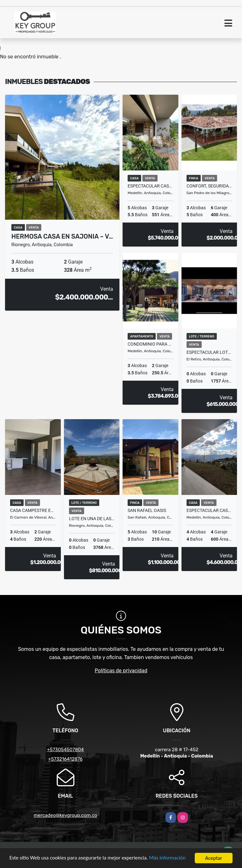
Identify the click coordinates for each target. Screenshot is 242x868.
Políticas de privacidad (121, 671)
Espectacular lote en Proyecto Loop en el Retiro (209, 352)
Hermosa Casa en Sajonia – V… (62, 236)
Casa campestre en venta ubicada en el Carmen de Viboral (33, 510)
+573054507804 (65, 750)
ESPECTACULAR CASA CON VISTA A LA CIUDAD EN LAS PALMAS (209, 510)
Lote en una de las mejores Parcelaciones (92, 519)
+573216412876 (65, 759)
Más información (168, 859)
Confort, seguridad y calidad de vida (209, 186)
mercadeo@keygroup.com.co (65, 815)
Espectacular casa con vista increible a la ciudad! (150, 186)
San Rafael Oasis (147, 510)
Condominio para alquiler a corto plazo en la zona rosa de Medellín (150, 344)
